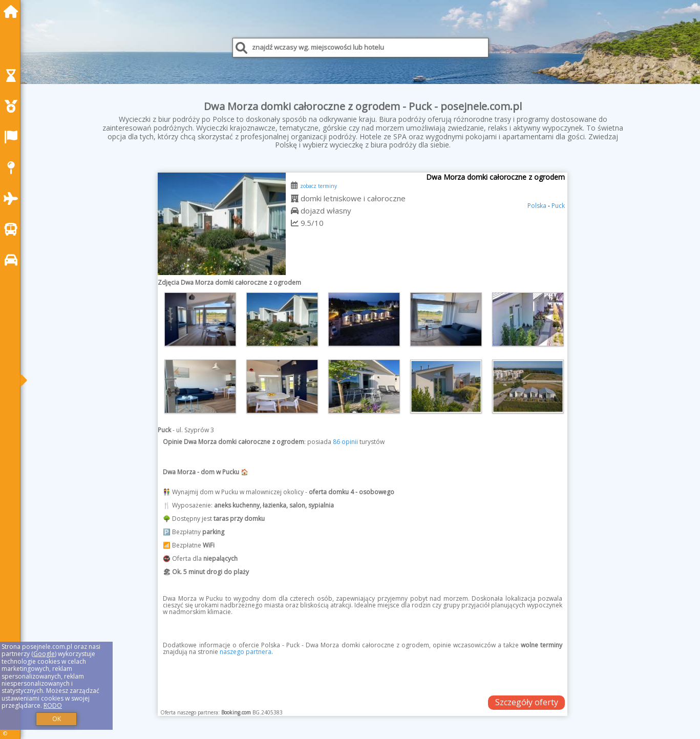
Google (44, 654)
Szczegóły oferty (527, 702)
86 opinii (345, 442)
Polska (537, 206)
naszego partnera (246, 652)
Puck (558, 206)
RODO (53, 705)
